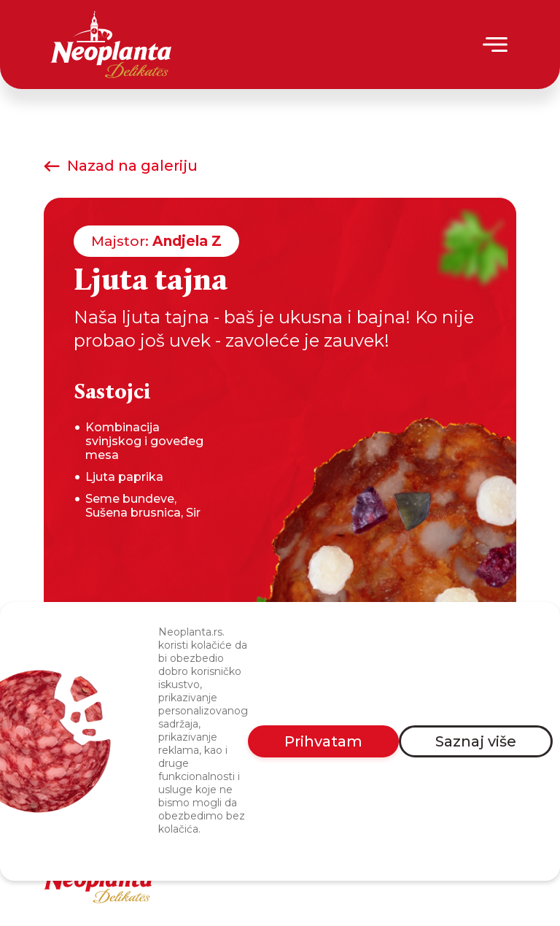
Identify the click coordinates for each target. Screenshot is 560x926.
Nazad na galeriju (121, 166)
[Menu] (496, 45)
